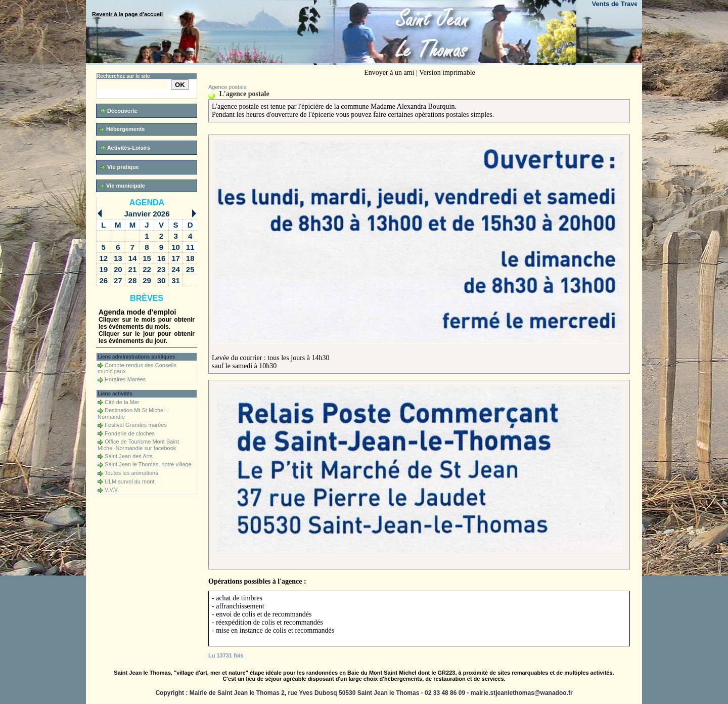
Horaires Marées (125, 379)
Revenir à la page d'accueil (127, 14)
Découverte (119, 111)
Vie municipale (122, 186)
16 (162, 258)
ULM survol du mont (129, 481)
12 (103, 258)
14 (133, 258)
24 (176, 269)
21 (133, 269)
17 (176, 258)
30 (162, 280)
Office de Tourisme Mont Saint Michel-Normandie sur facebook (138, 445)
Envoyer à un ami (389, 73)
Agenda (147, 203)
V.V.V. (112, 490)
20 (118, 269)
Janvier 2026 (147, 214)
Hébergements (122, 129)
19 (103, 269)
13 (118, 258)
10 (176, 247)
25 (190, 269)
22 (147, 269)
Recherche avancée (174, 95)
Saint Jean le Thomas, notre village (148, 464)
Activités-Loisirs (125, 148)
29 (147, 280)
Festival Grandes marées (136, 425)
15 (147, 258)
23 (162, 269)
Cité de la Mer (122, 402)
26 (103, 280)
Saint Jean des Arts (129, 456)
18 (190, 258)
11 (190, 247)
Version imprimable (447, 73)
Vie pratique (120, 167)
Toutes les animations (131, 473)
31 (176, 280)
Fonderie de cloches (130, 433)
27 (118, 280)
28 (133, 280)
